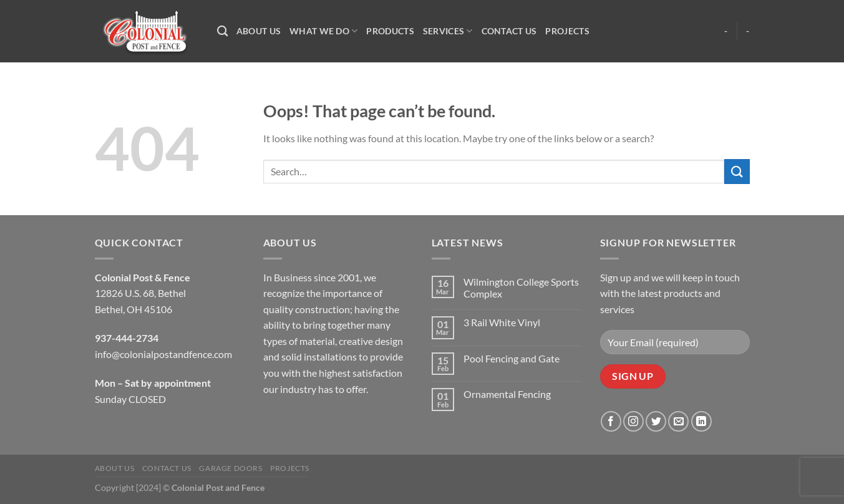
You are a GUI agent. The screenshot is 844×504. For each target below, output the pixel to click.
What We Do (323, 31)
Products (390, 31)
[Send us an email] (678, 421)
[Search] (222, 31)
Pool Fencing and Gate (512, 358)
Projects (567, 31)
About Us (259, 31)
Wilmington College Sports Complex (521, 288)
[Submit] (737, 171)
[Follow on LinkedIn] (701, 421)
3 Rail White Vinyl (502, 322)
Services (448, 31)
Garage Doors (230, 468)
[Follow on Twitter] (656, 421)
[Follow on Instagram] (633, 421)
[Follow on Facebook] (611, 421)
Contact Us (509, 31)
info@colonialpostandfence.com (163, 354)
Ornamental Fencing (507, 394)
